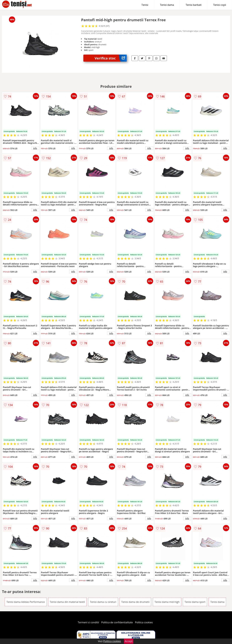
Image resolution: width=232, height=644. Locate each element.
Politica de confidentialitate (117, 622)
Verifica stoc (111, 58)
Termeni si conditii (88, 622)
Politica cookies (144, 622)
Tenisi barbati (194, 5)
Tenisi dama (167, 5)
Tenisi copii (220, 5)
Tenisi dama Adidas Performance (26, 602)
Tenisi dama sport (195, 602)
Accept (129, 641)
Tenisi (145, 5)
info (35, 148)
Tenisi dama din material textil (67, 602)
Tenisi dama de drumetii (135, 602)
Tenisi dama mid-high (167, 602)
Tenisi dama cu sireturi (103, 602)
